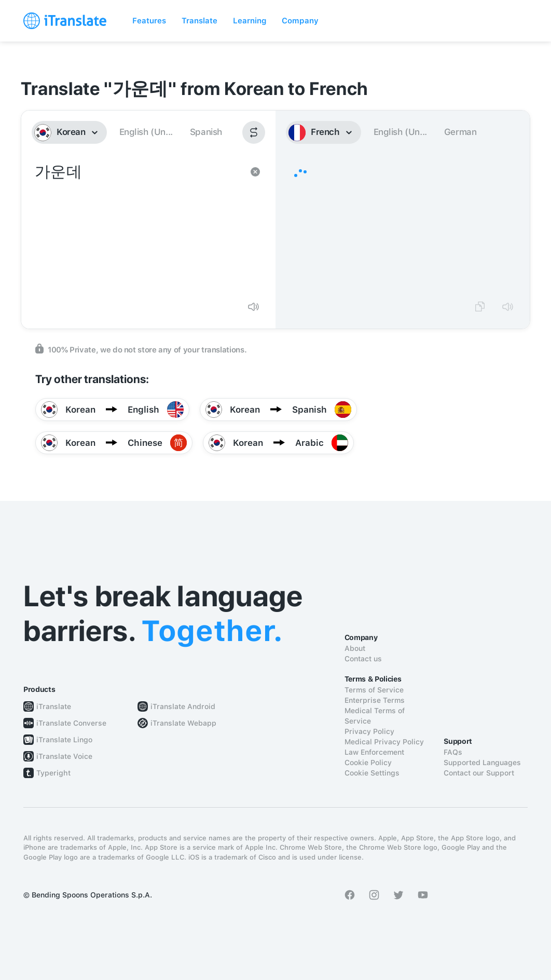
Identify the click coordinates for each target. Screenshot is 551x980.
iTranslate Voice (64, 756)
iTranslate (54, 706)
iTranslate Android (183, 706)
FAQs (453, 752)
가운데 (138, 226)
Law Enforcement (374, 752)
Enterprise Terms (375, 700)
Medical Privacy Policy (384, 742)
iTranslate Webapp (183, 723)
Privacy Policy (369, 731)
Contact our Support (479, 773)
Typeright (53, 773)
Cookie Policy (368, 763)
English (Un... (146, 132)
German (460, 132)
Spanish (206, 132)
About (355, 648)
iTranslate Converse (71, 723)
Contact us (363, 659)
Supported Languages (482, 763)
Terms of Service (374, 690)
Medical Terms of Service (375, 716)
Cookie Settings (372, 773)
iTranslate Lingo (64, 740)
